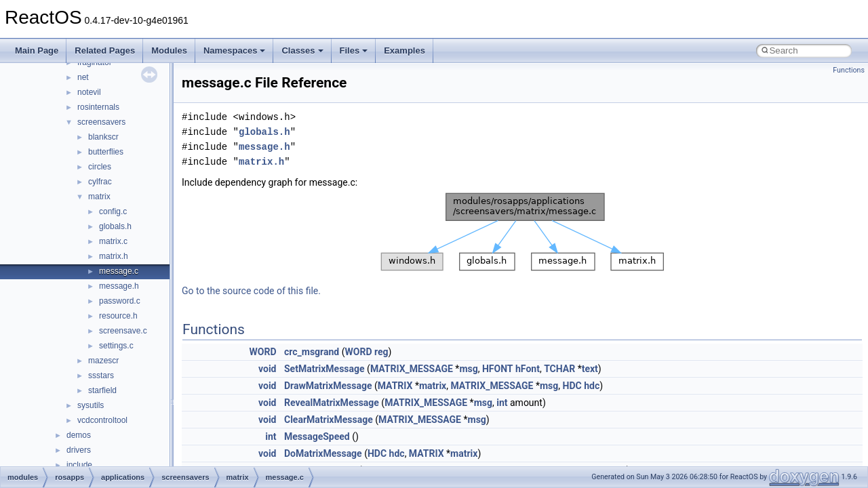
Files (354, 50)
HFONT (498, 369)
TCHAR (559, 369)
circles (100, 167)
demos (79, 435)
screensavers (101, 122)
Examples (405, 50)
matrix (99, 197)
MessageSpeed (317, 436)
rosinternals (98, 107)
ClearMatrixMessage (329, 420)
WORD (263, 352)
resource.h (118, 316)
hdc (592, 386)
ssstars (101, 375)
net (83, 77)
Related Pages (105, 50)
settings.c (116, 346)
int (502, 403)
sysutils (91, 405)
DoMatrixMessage (323, 453)
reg (381, 352)
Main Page (37, 50)
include (79, 465)
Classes (302, 50)
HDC (572, 386)
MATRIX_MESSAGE (412, 369)
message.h (119, 286)
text (590, 369)
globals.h (115, 226)
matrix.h (114, 256)
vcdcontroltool (102, 420)
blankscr (103, 137)
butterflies (106, 152)
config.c (113, 211)
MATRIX (395, 386)
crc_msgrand (312, 352)
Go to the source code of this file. (251, 291)
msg (468, 369)
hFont (528, 369)
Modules (169, 50)
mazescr (103, 361)
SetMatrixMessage (324, 369)
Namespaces (235, 50)
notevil (89, 92)
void (267, 369)
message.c (119, 271)
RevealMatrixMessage (332, 403)
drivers (79, 450)
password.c (120, 301)
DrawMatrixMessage (328, 386)
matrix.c (113, 241)
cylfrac (100, 182)
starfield (102, 390)
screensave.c (123, 331)
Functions (849, 70)
